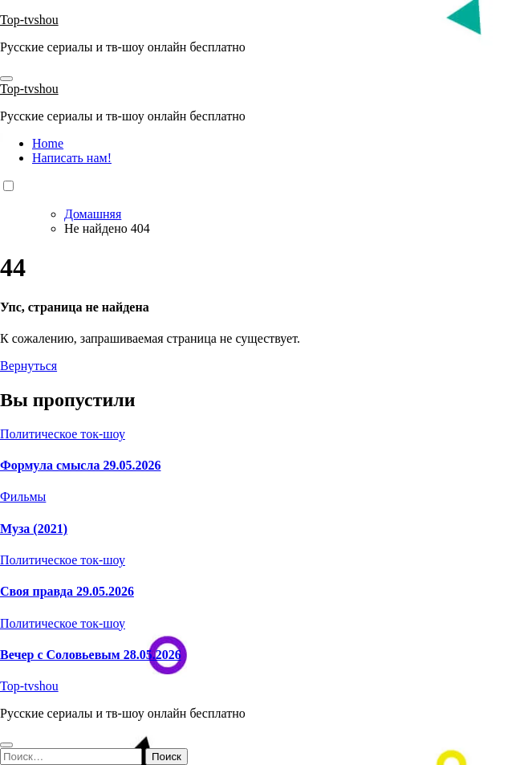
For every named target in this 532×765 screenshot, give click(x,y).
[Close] (6, 745)
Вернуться (28, 366)
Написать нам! (72, 158)
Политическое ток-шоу (63, 434)
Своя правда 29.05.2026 (67, 591)
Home (48, 143)
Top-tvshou (29, 20)
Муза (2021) (34, 529)
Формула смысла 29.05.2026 (80, 465)
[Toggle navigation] (6, 79)
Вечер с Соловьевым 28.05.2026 (91, 655)
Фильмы (23, 496)
